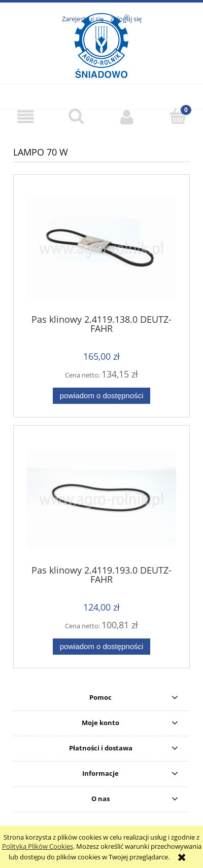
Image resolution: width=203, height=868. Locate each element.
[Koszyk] (178, 116)
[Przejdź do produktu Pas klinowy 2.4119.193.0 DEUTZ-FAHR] (101, 499)
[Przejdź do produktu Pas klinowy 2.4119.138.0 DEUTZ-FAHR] (101, 248)
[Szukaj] (76, 116)
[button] (25, 117)
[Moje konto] (127, 117)
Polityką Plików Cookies (38, 846)
